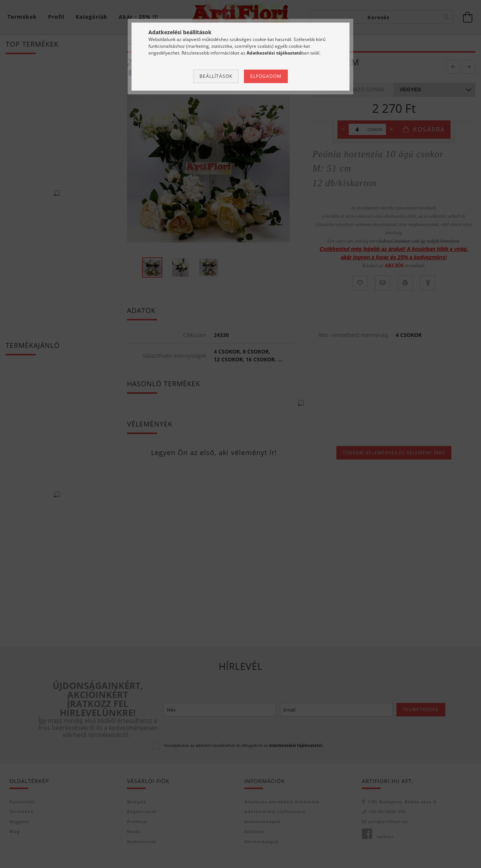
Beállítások (216, 76)
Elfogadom (266, 76)
